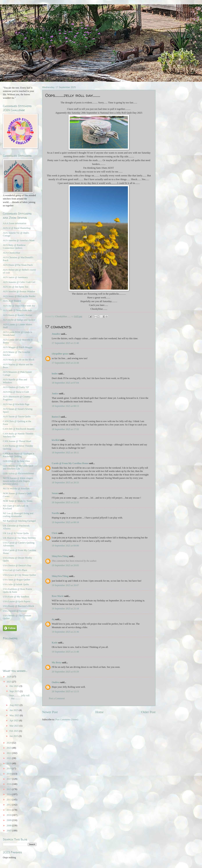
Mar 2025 (14, 726)
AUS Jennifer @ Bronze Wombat (19, 291)
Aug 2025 (15, 705)
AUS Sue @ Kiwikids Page (16, 404)
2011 (9, 810)
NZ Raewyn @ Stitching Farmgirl (19, 521)
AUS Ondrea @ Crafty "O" (16, 387)
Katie (55, 643)
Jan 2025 (14, 736)
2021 (9, 758)
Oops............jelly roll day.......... (19, 697)
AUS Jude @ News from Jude (17, 310)
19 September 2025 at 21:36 (65, 632)
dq (53, 619)
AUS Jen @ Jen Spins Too (16, 287)
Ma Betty (57, 662)
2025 (9, 682)
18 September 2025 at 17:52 (65, 429)
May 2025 (15, 715)
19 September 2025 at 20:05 (65, 565)
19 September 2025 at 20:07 (65, 585)
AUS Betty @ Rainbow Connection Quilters (14, 247)
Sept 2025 (15, 691)
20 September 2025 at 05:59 (65, 672)
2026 (9, 677)
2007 (9, 831)
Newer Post (50, 712)
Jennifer (56, 334)
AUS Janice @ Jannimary (15, 277)
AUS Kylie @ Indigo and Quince (19, 320)
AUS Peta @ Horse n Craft (16, 392)
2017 (9, 779)
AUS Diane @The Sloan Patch (18, 265)
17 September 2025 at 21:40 (65, 343)
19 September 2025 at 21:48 (65, 652)
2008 (9, 825)
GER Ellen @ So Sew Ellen (16, 461)
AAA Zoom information (15, 223)
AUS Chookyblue (11, 253)
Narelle (55, 513)
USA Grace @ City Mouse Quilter (19, 575)
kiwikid (56, 440)
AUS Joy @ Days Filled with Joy (19, 306)
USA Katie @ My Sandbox (16, 597)
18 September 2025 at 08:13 (65, 406)
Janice (55, 394)
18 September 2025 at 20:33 (65, 482)
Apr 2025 (14, 720)
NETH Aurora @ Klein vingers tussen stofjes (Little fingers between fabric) (18, 481)
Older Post (148, 712)
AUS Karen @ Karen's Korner (18, 315)
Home (99, 712)
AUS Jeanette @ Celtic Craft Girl (19, 282)
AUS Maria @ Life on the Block (19, 360)
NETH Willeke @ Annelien (16, 489)
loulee (55, 374)
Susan (55, 493)
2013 (9, 800)
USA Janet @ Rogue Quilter (17, 580)
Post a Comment (57, 698)
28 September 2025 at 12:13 (65, 691)
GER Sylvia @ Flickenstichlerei (18, 473)
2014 (9, 794)
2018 (9, 774)
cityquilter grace (60, 354)
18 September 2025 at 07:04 (65, 383)
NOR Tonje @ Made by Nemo (18, 501)
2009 (9, 820)
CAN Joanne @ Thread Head (17, 441)
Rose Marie (58, 596)
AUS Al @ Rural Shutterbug (17, 228)
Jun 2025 (14, 710)
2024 (9, 743)
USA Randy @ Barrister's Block (18, 606)
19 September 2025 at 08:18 (65, 522)
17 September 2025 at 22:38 (65, 363)
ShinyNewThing (60, 556)
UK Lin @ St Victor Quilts (16, 533)
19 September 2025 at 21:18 (65, 609)
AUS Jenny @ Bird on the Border (19, 296)
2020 (9, 763)
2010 (9, 815)
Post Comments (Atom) (67, 719)
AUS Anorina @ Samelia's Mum (19, 240)
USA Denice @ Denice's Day (17, 566)
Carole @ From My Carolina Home (70, 463)
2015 (9, 789)
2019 (9, 768)
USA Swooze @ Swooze (15, 611)
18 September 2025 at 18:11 (65, 453)
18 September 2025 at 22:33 (65, 502)
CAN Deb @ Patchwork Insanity (19, 429)
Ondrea (56, 682)
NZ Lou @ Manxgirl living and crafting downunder (18, 515)
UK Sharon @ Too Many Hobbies (19, 538)
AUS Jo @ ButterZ (12, 301)
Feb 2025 (14, 731)
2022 (9, 753)
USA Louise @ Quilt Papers (16, 601)
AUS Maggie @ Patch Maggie (18, 347)
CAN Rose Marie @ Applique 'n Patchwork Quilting (19, 455)
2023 (9, 748)
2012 (9, 805)
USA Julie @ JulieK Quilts (16, 584)
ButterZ (56, 417)
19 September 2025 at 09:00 (65, 546)
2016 (9, 784)
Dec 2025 (14, 686)
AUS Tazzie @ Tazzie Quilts (17, 416)
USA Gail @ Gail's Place (15, 570)
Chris (55, 533)
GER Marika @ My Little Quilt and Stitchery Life (18, 467)
